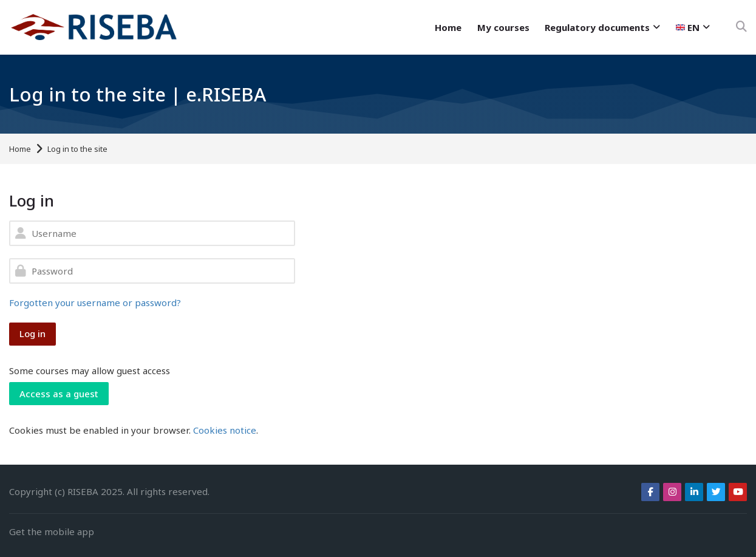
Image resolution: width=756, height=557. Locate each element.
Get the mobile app (52, 531)
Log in (32, 333)
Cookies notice (225, 430)
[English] (693, 27)
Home (20, 149)
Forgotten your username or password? (95, 302)
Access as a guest (59, 394)
